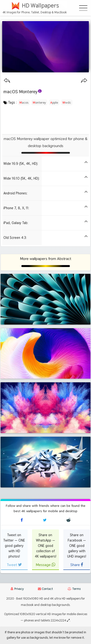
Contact (45, 589)
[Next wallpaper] (84, 81)
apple (54, 102)
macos (24, 102)
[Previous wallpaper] (7, 81)
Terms (74, 589)
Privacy (17, 589)
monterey (39, 102)
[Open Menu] (83, 8)
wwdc (67, 102)
